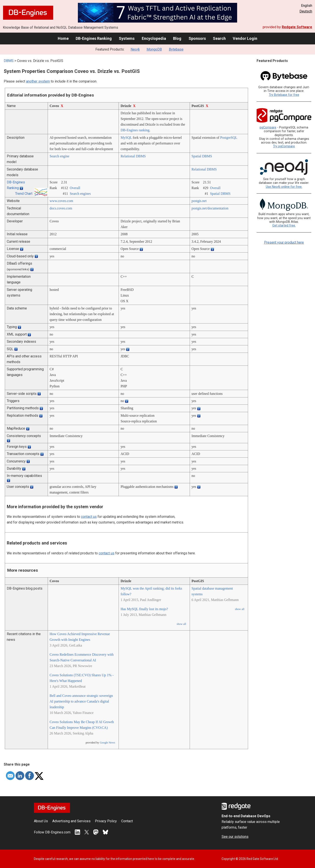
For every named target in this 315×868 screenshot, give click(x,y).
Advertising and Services (71, 821)
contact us (89, 517)
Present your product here (284, 242)
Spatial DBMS (202, 156)
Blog (177, 38)
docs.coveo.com (61, 208)
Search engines (80, 194)
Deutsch (306, 11)
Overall (75, 188)
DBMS (9, 61)
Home (63, 38)
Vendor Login (245, 38)
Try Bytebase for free (284, 95)
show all (181, 624)
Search (219, 38)
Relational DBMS (133, 156)
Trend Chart (24, 194)
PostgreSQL (229, 138)
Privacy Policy (106, 821)
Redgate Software (297, 27)
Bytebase (176, 49)
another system (38, 81)
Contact (127, 821)
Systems (127, 38)
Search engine (59, 156)
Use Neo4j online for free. (284, 187)
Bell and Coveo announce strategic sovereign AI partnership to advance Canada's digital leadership (81, 701)
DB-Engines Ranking (94, 38)
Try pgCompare (284, 146)
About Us (41, 821)
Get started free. (284, 226)
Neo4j (135, 49)
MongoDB (154, 49)
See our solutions (235, 837)
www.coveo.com (61, 201)
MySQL (126, 138)
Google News (107, 743)
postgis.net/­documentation (210, 208)
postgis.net (199, 201)
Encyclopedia (154, 38)
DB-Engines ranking (135, 130)
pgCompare (268, 127)
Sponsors (197, 38)
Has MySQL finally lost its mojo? (144, 609)
